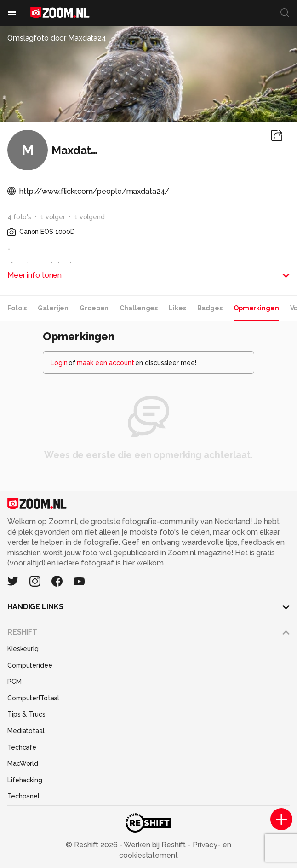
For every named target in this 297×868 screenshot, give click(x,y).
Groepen (94, 308)
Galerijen (53, 308)
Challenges (139, 308)
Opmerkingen (256, 308)
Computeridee (30, 665)
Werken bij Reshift (155, 845)
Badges (210, 308)
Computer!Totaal (33, 698)
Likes (177, 308)
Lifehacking (25, 780)
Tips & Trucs (26, 714)
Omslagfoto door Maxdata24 (57, 38)
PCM (14, 682)
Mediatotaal (26, 731)
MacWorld (23, 763)
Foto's (17, 308)
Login (59, 363)
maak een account (106, 363)
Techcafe (22, 747)
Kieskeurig (23, 649)
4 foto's (19, 217)
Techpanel (23, 796)
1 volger (53, 217)
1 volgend (90, 217)
